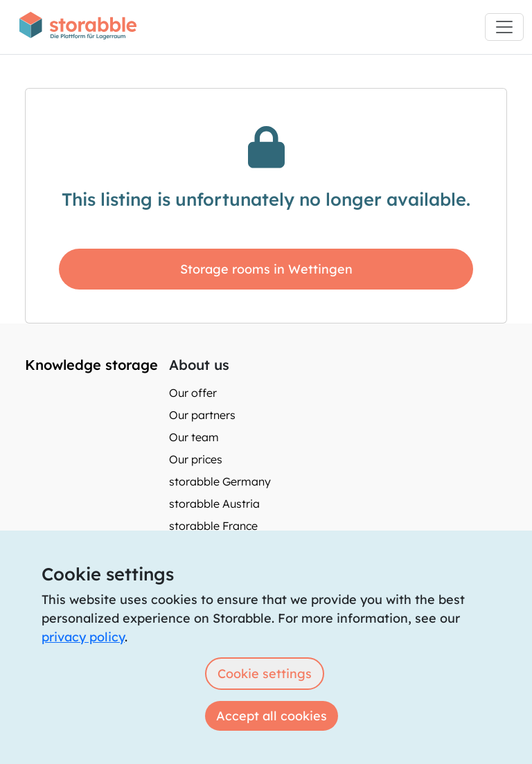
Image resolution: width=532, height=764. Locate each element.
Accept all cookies (272, 716)
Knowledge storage (91, 365)
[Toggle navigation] (504, 27)
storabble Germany (220, 481)
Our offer (193, 393)
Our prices (196, 459)
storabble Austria (214, 504)
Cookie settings (265, 674)
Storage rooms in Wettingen (266, 269)
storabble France (213, 526)
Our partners (202, 415)
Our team (194, 437)
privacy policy (83, 637)
